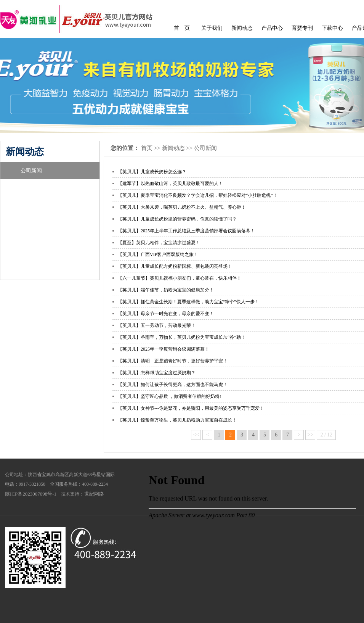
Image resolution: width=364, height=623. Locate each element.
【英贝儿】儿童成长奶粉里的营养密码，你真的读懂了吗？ (177, 219)
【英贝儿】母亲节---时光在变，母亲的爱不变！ (166, 314)
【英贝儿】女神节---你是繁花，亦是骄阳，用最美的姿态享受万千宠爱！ (191, 408)
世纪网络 (94, 494)
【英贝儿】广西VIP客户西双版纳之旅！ (158, 254)
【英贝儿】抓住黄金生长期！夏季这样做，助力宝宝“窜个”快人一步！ (188, 302)
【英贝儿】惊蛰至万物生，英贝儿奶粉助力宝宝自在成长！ (177, 420)
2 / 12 (326, 435)
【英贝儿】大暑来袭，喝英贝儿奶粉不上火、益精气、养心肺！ (182, 207)
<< (196, 435)
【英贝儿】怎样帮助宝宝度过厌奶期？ (157, 373)
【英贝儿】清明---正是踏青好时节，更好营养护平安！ (173, 361)
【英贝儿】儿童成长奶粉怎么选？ (152, 172)
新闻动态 (242, 28)
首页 (147, 148)
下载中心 (332, 28)
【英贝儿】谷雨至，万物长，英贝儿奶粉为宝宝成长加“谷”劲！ (182, 337)
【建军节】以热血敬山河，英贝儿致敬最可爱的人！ (170, 184)
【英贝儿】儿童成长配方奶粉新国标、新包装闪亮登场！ (175, 266)
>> (311, 435)
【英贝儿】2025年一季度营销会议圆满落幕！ (164, 349)
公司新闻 (31, 171)
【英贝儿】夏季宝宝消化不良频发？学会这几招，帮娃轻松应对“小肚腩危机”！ (198, 195)
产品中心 (272, 28)
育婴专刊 (302, 28)
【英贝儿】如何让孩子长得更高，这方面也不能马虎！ (173, 385)
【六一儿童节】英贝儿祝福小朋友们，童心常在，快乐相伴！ (180, 278)
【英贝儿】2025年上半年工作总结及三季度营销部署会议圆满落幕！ (186, 231)
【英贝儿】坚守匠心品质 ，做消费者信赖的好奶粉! (169, 396)
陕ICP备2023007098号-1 (31, 494)
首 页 (182, 28)
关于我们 (212, 28)
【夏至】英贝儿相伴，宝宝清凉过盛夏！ (159, 243)
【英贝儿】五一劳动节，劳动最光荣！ (157, 325)
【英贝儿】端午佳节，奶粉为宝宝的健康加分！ (166, 290)
